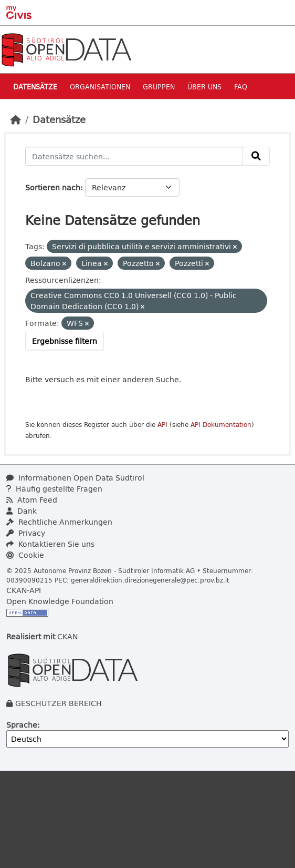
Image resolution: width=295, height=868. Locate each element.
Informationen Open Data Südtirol (75, 478)
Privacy (26, 533)
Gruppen (159, 86)
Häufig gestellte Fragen (54, 489)
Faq (241, 86)
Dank (22, 511)
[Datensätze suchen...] (134, 156)
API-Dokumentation (221, 425)
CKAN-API (24, 590)
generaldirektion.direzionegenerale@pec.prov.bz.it (150, 580)
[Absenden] (256, 156)
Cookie (25, 555)
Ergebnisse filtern (65, 341)
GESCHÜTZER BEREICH (59, 703)
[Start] (16, 119)
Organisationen (100, 86)
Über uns (204, 86)
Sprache (22, 725)
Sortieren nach (53, 187)
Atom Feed (32, 500)
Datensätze (35, 86)
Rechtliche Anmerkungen (59, 522)
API (162, 425)
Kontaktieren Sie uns (50, 544)
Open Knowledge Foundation (60, 601)
